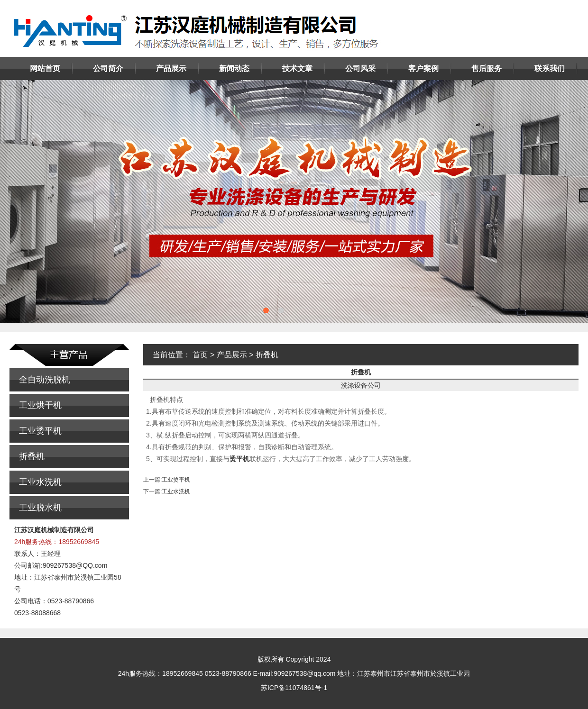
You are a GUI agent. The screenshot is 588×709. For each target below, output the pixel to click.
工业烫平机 (40, 431)
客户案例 (423, 68)
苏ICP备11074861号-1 (294, 688)
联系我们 (550, 68)
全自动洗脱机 (45, 380)
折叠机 (32, 456)
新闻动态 (234, 68)
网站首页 (45, 68)
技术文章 (297, 68)
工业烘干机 (40, 405)
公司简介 (108, 68)
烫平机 (239, 459)
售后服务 (487, 68)
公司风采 (360, 68)
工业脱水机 (40, 508)
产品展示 (171, 68)
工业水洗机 (40, 482)
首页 (200, 355)
